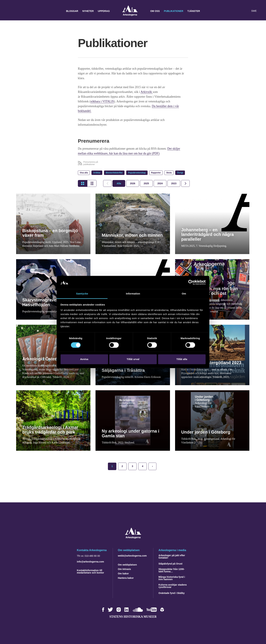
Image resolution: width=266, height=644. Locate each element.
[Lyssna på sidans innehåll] (246, 11)
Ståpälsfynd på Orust (170, 564)
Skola (169, 173)
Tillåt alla (182, 359)
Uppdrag (104, 11)
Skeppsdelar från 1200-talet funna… (171, 570)
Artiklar (97, 173)
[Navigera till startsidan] (133, 538)
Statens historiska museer (133, 617)
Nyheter (88, 11)
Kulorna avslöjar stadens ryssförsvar (173, 586)
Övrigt (180, 173)
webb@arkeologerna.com (132, 556)
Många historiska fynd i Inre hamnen (172, 578)
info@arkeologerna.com (90, 562)
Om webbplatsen (127, 565)
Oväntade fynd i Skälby (172, 593)
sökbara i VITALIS (102, 101)
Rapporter (156, 173)
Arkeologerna (130, 11)
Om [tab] (184, 294)
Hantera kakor (126, 578)
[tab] (133, 183)
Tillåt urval (133, 359)
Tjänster (194, 11)
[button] (240, 11)
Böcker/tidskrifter (114, 173)
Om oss (155, 11)
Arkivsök (147, 92)
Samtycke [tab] (82, 294)
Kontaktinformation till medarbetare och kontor (90, 571)
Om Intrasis (124, 569)
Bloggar (72, 11)
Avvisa (84, 359)
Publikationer (174, 11)
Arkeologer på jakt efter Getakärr (172, 557)
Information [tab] (133, 294)
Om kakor (123, 574)
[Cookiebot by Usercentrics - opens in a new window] (191, 282)
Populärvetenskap (137, 173)
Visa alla (84, 173)
